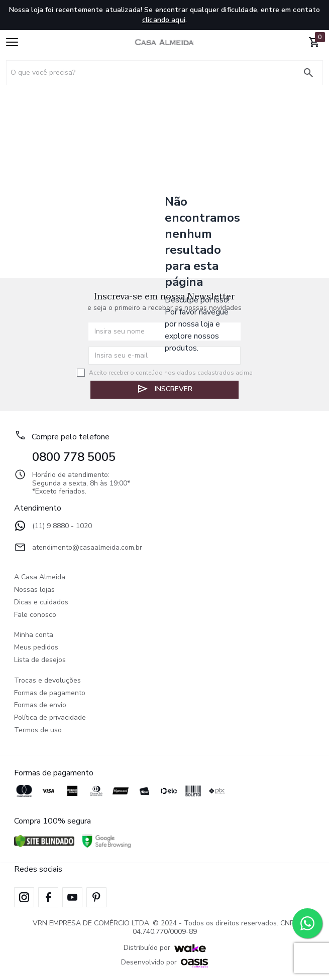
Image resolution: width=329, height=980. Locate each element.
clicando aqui (164, 20)
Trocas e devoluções (47, 681)
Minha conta (34, 635)
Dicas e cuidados (41, 603)
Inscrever (164, 389)
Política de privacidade (50, 718)
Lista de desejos (40, 660)
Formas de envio (40, 705)
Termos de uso (38, 730)
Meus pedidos (36, 648)
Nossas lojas (34, 590)
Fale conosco (35, 615)
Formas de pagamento (50, 693)
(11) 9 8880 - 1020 (53, 527)
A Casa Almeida (40, 578)
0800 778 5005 (74, 457)
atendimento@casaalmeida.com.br (78, 548)
